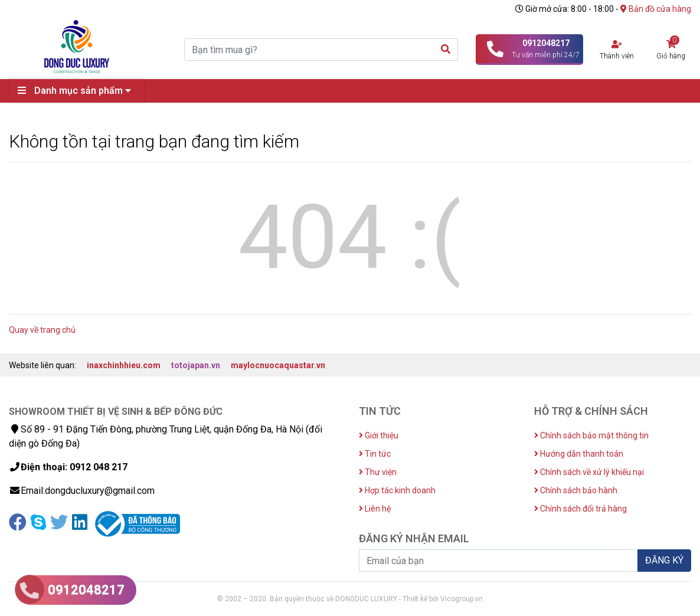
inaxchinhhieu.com (124, 365)
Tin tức (375, 454)
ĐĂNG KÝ (664, 560)
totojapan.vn (196, 365)
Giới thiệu (379, 435)
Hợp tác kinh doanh (397, 490)
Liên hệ (375, 509)
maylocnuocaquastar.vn (278, 365)
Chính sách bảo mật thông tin (591, 435)
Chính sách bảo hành (576, 490)
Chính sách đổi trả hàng (580, 509)
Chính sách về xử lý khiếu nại (589, 472)
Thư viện (378, 472)
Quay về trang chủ (42, 330)
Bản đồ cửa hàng (656, 9)
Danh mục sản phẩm (77, 91)
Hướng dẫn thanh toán (579, 454)
